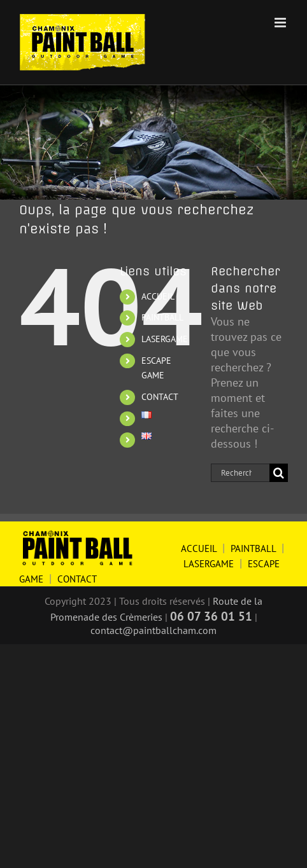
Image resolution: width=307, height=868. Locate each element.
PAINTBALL (162, 317)
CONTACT (160, 397)
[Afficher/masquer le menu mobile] (281, 23)
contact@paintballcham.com (153, 630)
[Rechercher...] (240, 473)
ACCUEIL (158, 296)
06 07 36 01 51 (211, 616)
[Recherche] (279, 473)
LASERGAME (165, 339)
